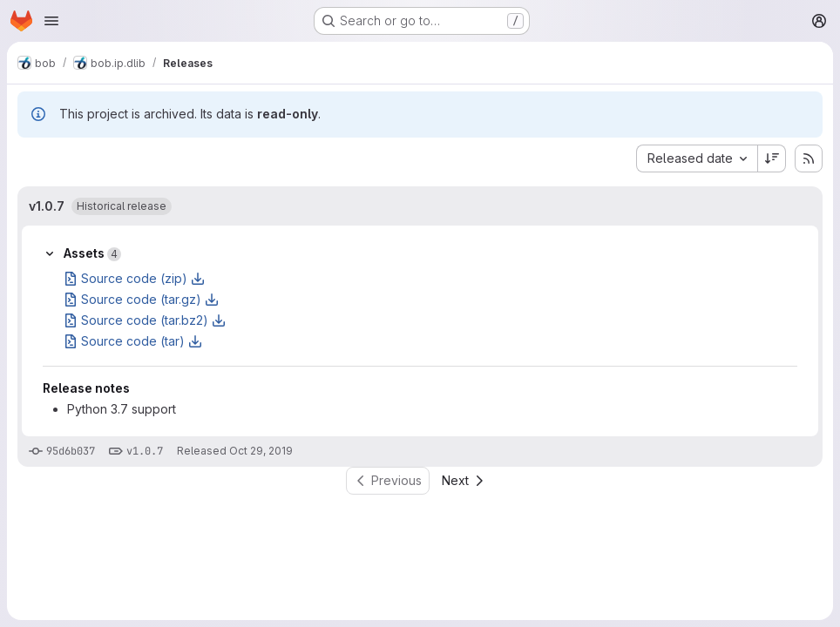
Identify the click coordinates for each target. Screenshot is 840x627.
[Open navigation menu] (51, 21)
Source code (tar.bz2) (145, 320)
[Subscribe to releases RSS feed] (809, 158)
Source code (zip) (134, 278)
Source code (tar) (133, 341)
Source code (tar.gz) (141, 299)
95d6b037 (71, 451)
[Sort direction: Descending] (772, 158)
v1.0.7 (47, 206)
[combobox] (697, 158)
